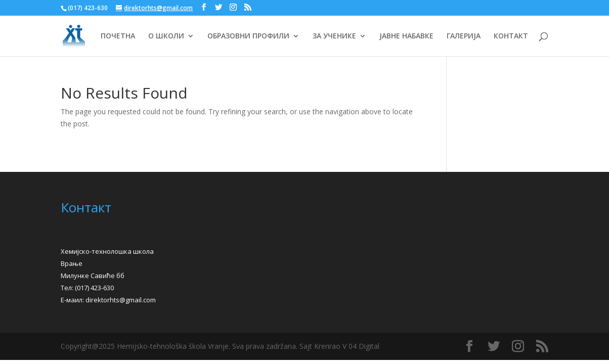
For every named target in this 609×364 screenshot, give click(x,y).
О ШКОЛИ (166, 36)
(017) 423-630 (94, 288)
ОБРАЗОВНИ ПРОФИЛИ (248, 36)
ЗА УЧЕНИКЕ (334, 36)
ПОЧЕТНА (118, 36)
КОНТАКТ (511, 36)
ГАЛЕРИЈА (464, 36)
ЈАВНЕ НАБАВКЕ (406, 36)
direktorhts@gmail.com (121, 300)
